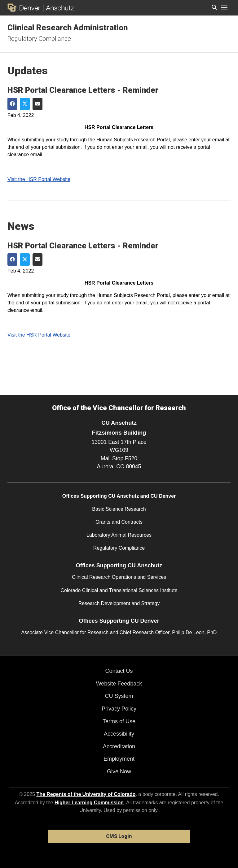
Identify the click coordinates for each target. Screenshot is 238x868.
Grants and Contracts (119, 522)
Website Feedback (119, 684)
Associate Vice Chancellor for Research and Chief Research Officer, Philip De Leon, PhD (119, 632)
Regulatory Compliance (39, 39)
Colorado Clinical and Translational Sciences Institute (119, 590)
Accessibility (119, 734)
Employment (119, 759)
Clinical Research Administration (68, 28)
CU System (119, 696)
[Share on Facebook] (12, 104)
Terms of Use (119, 721)
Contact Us (119, 671)
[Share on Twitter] (25, 104)
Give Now (119, 771)
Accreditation (119, 746)
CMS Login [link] (119, 836)
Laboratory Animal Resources (119, 535)
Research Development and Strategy (119, 603)
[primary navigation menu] (224, 8)
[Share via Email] (37, 104)
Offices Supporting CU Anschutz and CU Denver (119, 496)
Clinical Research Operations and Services (119, 577)
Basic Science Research (119, 509)
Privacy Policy (119, 709)
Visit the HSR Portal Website (39, 179)
